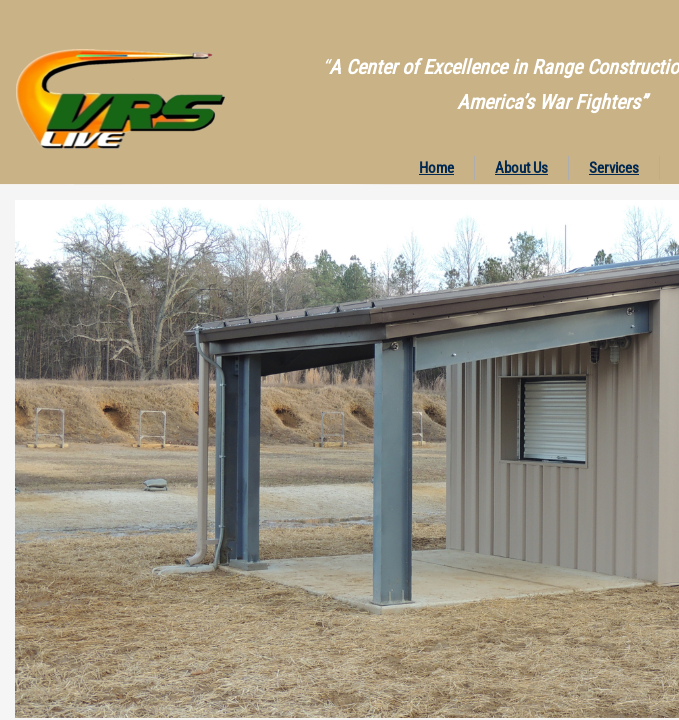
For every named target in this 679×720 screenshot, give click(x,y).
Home (436, 168)
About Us (521, 168)
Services (614, 168)
